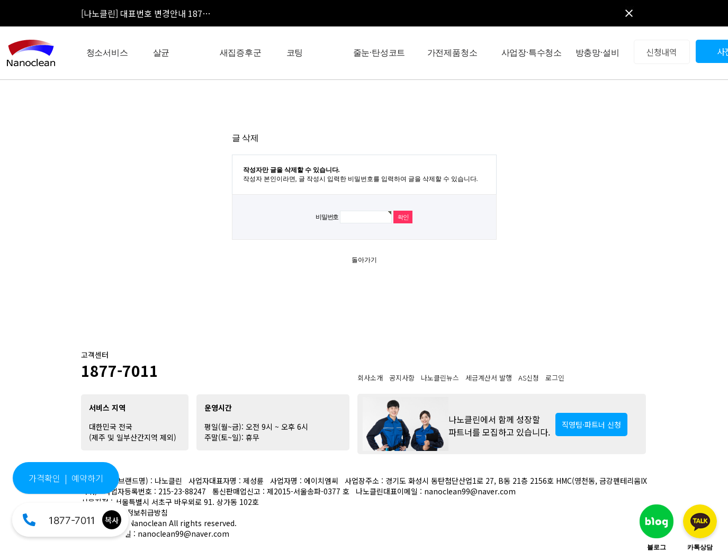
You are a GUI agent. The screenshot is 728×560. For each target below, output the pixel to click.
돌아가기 (364, 260)
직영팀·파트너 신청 (591, 424)
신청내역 (662, 52)
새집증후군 (241, 53)
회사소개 (370, 378)
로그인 (555, 378)
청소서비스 (107, 53)
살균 (161, 53)
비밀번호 (327, 217)
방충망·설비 (597, 53)
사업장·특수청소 (532, 53)
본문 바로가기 (0, 0)
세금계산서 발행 (489, 378)
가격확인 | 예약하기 (66, 478)
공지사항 (402, 378)
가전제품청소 (452, 53)
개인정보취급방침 (140, 512)
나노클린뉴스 (440, 378)
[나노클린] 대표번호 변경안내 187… (146, 13)
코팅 (295, 53)
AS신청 (529, 378)
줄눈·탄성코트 (379, 53)
